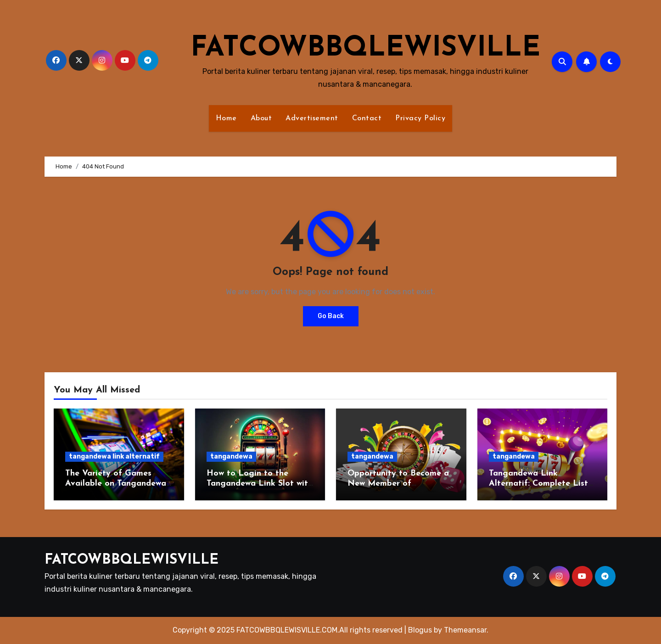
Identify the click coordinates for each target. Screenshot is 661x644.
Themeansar (465, 630)
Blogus (420, 630)
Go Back (331, 316)
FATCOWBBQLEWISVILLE (365, 49)
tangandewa (231, 456)
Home (226, 118)
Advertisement (312, 118)
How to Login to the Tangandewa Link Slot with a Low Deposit (260, 483)
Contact (367, 118)
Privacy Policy (420, 118)
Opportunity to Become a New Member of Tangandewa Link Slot (398, 483)
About (261, 118)
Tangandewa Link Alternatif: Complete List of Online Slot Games (538, 483)
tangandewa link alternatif (114, 456)
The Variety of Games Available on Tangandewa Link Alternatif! (116, 483)
